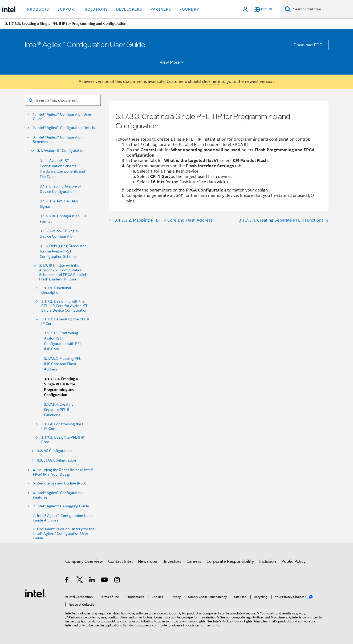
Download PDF (308, 45)
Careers (194, 561)
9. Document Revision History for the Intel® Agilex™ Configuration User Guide (64, 534)
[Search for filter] (63, 100)
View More (173, 62)
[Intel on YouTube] (105, 581)
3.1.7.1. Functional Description (56, 290)
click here (211, 81)
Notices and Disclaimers (270, 617)
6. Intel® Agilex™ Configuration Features (58, 495)
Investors (173, 561)
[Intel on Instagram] (117, 581)
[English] (263, 9)
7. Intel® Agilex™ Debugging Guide (61, 506)
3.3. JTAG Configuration (56, 460)
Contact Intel (120, 561)
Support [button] (67, 9)
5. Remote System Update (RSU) (60, 483)
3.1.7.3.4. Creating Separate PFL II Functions (59, 410)
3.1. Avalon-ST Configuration (61, 151)
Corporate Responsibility (230, 561)
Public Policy (293, 561)
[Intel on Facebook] (67, 581)
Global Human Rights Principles (245, 621)
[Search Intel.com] (322, 9)
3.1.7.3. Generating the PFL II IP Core (65, 321)
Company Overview (84, 561)
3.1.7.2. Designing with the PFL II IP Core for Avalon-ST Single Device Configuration (64, 306)
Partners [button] (161, 9)
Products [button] (38, 9)
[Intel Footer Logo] (35, 593)
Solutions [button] (96, 9)
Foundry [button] (189, 9)
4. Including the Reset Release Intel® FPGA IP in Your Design (63, 472)
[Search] (288, 9)
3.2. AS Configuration (54, 451)
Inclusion (268, 561)
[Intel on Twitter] (80, 581)
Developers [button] (129, 9)
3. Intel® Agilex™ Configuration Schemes (58, 140)
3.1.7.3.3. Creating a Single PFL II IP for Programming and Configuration (61, 387)
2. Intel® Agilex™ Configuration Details (64, 128)
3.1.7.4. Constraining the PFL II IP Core (65, 426)
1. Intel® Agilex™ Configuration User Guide (62, 117)
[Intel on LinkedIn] (92, 581)
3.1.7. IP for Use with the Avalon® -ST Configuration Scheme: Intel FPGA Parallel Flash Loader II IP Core (63, 272)
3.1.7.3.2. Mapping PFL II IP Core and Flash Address (62, 364)
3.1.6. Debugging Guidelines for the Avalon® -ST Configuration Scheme (63, 251)
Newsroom (148, 561)
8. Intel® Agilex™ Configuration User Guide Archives (63, 518)
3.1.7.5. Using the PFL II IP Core (63, 440)
